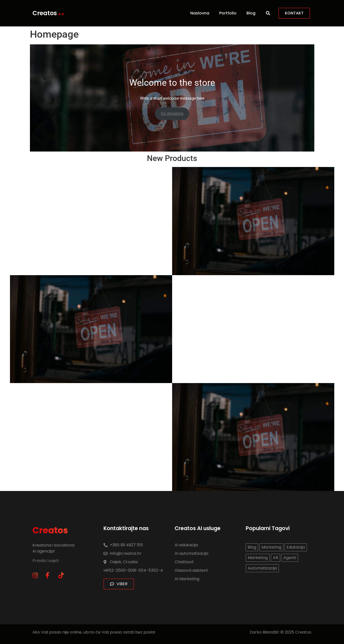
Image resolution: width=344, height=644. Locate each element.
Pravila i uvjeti (46, 561)
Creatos (48, 13)
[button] (268, 13)
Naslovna (200, 13)
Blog (251, 13)
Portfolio (228, 13)
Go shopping (172, 114)
